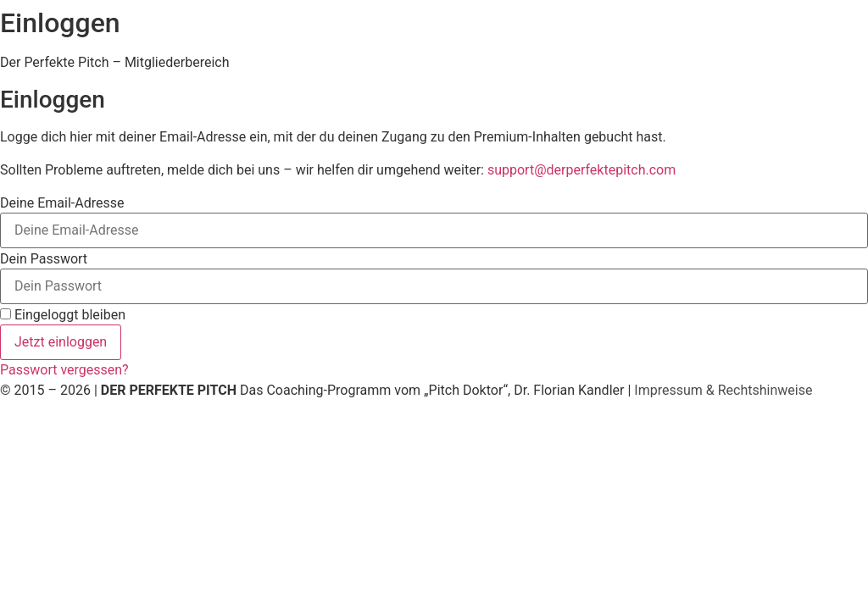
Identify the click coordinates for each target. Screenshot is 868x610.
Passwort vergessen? (64, 370)
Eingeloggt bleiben (63, 315)
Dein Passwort (44, 259)
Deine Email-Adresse (62, 203)
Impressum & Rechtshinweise (723, 390)
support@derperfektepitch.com (581, 170)
